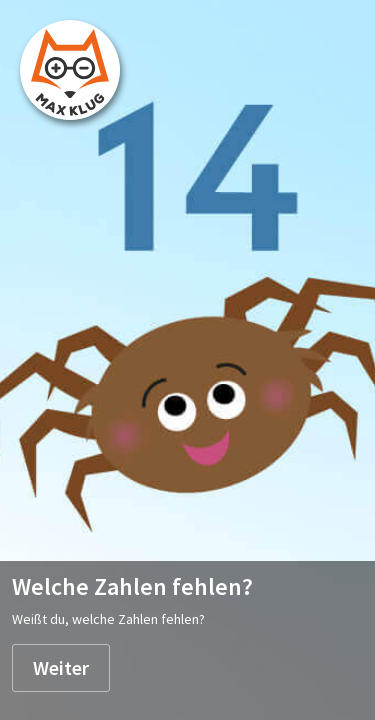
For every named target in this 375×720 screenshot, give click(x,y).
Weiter (61, 667)
